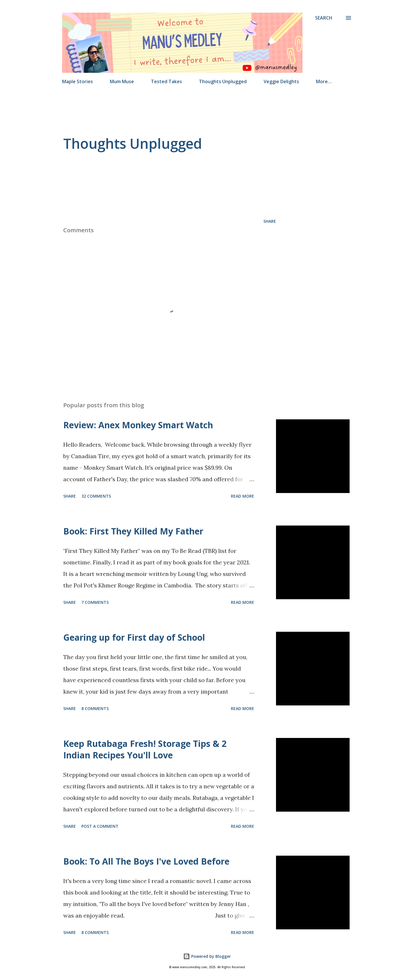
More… (324, 81)
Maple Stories (77, 81)
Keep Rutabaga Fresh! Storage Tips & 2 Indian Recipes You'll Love (145, 749)
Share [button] (270, 221)
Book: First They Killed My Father (133, 531)
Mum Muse (122, 81)
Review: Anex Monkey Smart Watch (138, 425)
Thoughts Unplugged (223, 81)
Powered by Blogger (207, 956)
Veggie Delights (281, 81)
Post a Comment (100, 826)
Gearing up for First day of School (134, 637)
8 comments (95, 708)
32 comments (96, 496)
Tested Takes (166, 81)
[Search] (324, 18)
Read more (243, 496)
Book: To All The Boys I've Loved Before (146, 861)
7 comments (95, 602)
